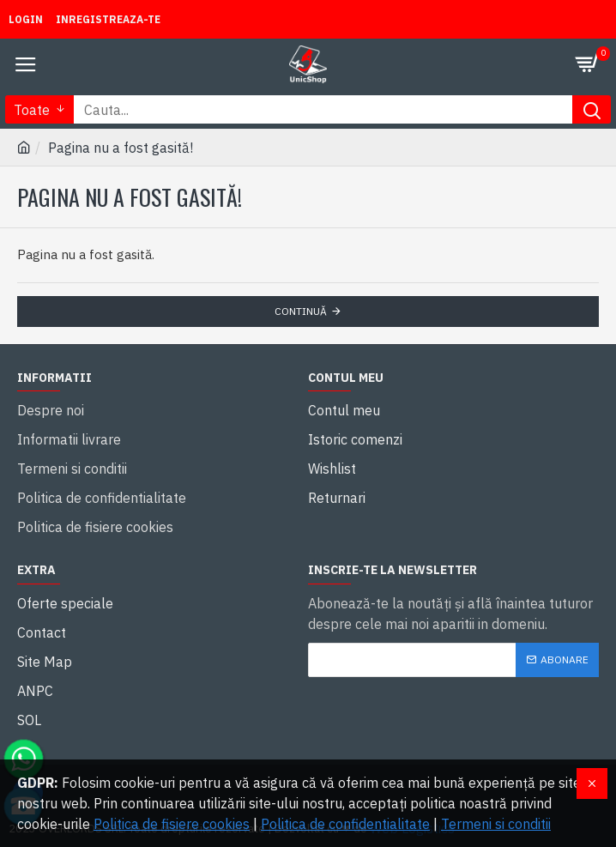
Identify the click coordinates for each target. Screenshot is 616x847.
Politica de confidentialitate (345, 824)
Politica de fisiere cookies (172, 824)
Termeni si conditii (496, 824)
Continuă (301, 311)
